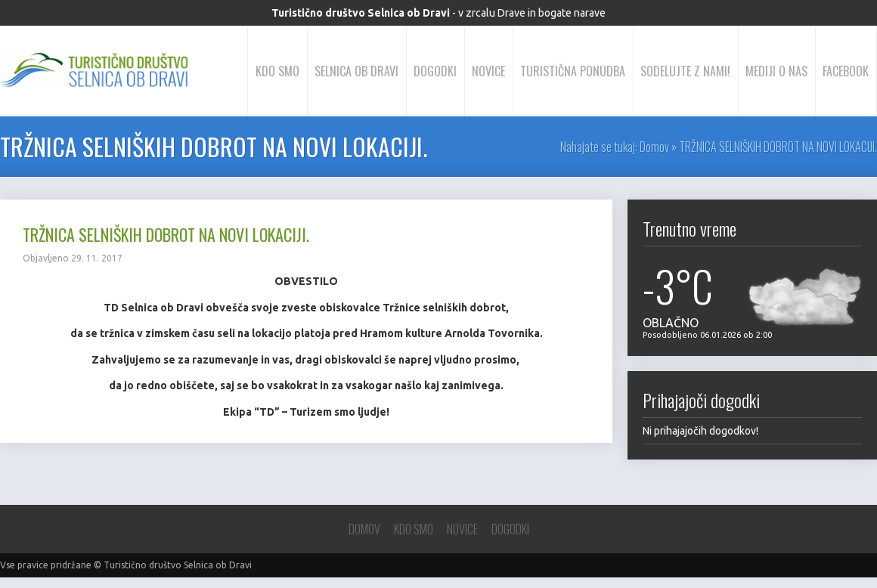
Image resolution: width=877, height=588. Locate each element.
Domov (654, 147)
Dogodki (435, 71)
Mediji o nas (776, 71)
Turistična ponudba (573, 71)
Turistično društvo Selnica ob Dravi (178, 565)
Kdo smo (277, 71)
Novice (488, 71)
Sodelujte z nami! (685, 71)
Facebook (846, 71)
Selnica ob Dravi (356, 71)
